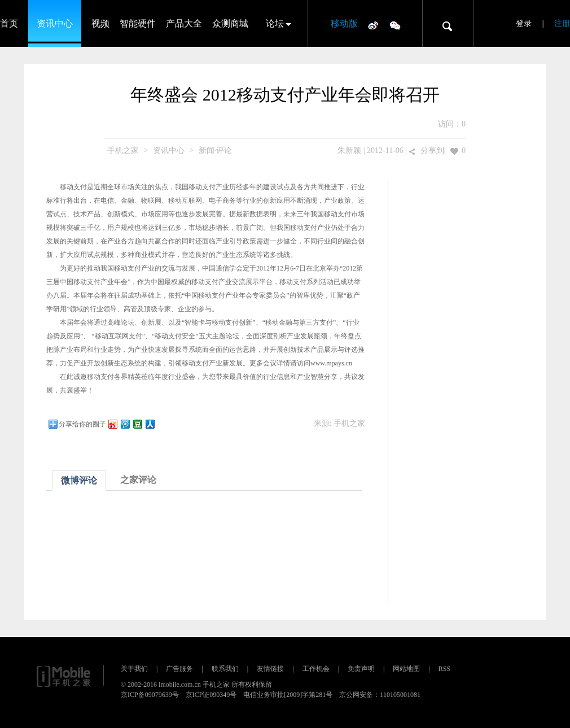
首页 (9, 23)
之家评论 (138, 480)
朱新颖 (349, 151)
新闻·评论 (216, 151)
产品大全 (184, 23)
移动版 (344, 23)
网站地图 (406, 669)
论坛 (275, 23)
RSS (444, 669)
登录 (524, 23)
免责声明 (361, 669)
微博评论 (79, 480)
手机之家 (123, 151)
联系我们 (225, 669)
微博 (373, 25)
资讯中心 (55, 23)
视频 (100, 23)
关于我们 (134, 669)
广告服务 (179, 669)
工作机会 (316, 669)
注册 (562, 23)
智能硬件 (138, 23)
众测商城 (230, 23)
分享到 (432, 151)
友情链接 (270, 669)
